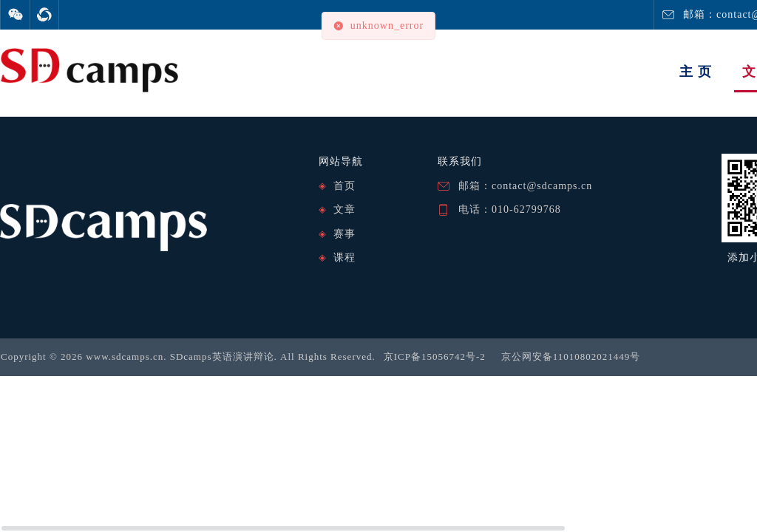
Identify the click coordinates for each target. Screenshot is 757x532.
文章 (344, 209)
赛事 (344, 234)
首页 (344, 186)
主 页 (696, 72)
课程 (344, 258)
